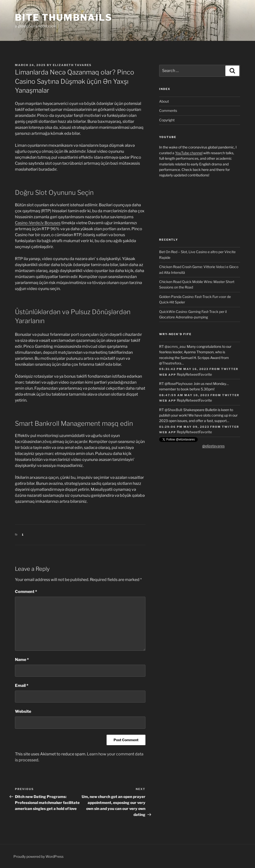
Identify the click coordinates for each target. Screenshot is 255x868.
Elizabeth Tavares (72, 65)
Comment (26, 592)
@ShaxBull (173, 410)
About (164, 101)
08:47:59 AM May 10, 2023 (184, 395)
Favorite (205, 374)
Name (22, 660)
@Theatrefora (170, 363)
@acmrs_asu (175, 346)
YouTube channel (189, 153)
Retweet (192, 374)
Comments (168, 110)
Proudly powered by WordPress (38, 856)
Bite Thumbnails (64, 17)
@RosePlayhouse (178, 384)
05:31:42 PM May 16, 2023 (184, 369)
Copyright (167, 120)
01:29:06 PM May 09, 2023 (184, 427)
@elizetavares (213, 446)
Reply (181, 374)
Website (23, 711)
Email (22, 686)
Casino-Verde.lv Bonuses (38, 223)
